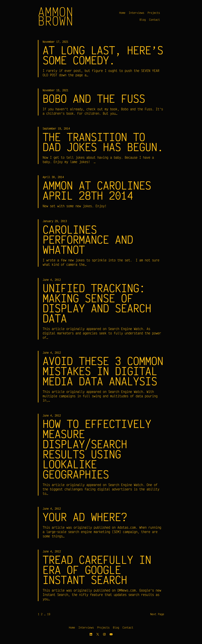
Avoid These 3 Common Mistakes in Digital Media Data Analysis (103, 371)
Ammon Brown (56, 16)
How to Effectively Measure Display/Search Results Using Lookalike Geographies (97, 449)
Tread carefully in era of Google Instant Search (97, 570)
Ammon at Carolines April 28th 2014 (97, 190)
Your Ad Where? (85, 517)
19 (49, 615)
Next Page (157, 615)
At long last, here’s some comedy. (103, 55)
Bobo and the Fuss (94, 98)
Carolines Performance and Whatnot (88, 240)
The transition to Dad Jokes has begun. (103, 142)
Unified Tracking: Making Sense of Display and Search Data (97, 303)
